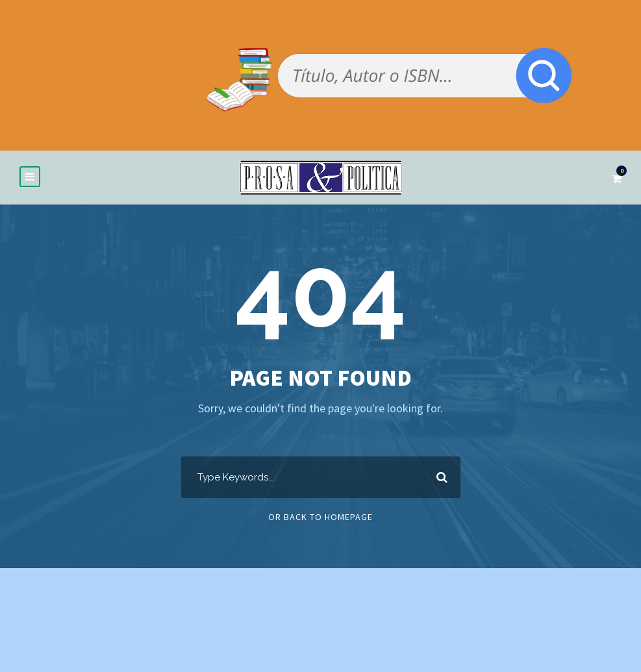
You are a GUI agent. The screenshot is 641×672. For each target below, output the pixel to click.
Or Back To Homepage (320, 517)
